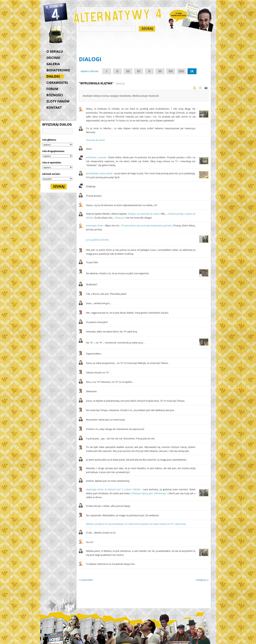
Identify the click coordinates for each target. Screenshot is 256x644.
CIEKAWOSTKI (57, 83)
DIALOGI (54, 77)
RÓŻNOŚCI (55, 95)
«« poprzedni (86, 580)
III (128, 71)
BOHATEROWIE (58, 70)
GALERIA (53, 64)
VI (160, 71)
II (117, 71)
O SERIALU (55, 51)
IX (192, 71)
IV (139, 71)
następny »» (202, 580)
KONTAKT (54, 107)
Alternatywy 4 (56, 12)
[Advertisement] (144, 45)
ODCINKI (53, 58)
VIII (181, 71)
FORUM (52, 89)
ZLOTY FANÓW (58, 101)
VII (171, 71)
